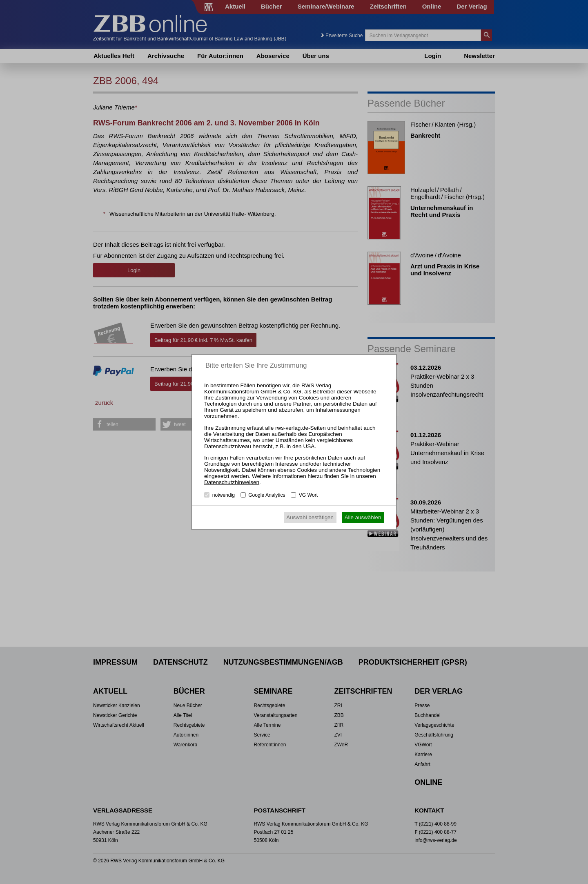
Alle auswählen (363, 517)
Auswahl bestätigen (310, 517)
